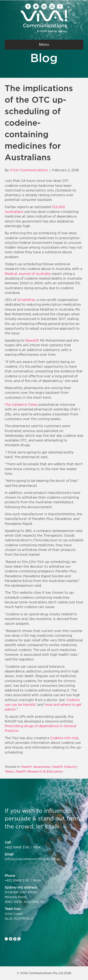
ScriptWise (26, 300)
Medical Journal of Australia (28, 274)
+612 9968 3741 (17, 847)
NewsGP (32, 340)
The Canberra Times (21, 404)
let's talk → (51, 826)
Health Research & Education (39, 771)
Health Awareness (36, 767)
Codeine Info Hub (64, 738)
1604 (37, 847)
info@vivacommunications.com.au (33, 859)
